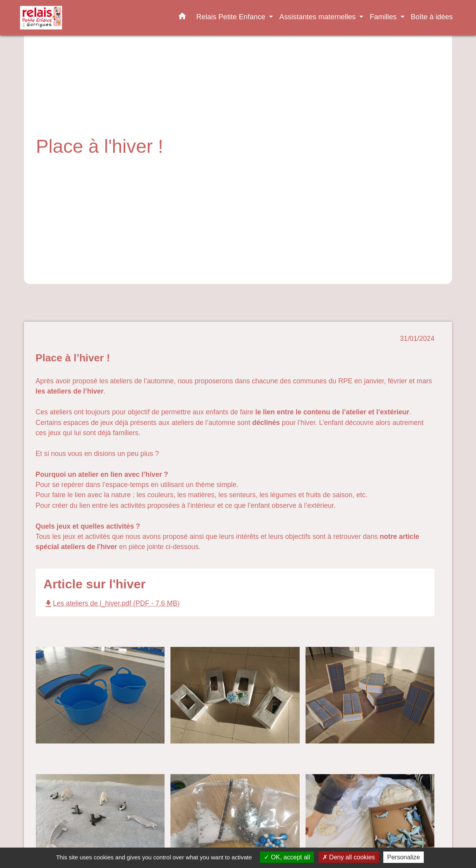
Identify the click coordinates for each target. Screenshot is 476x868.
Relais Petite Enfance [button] (232, 17)
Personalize (404, 857)
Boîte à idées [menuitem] (432, 17)
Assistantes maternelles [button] (318, 17)
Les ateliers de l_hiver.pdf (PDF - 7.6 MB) (112, 603)
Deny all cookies (349, 857)
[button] (182, 18)
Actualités (162, 166)
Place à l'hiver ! (209, 166)
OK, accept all (287, 857)
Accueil (49, 166)
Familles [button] (384, 17)
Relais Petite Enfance (104, 166)
